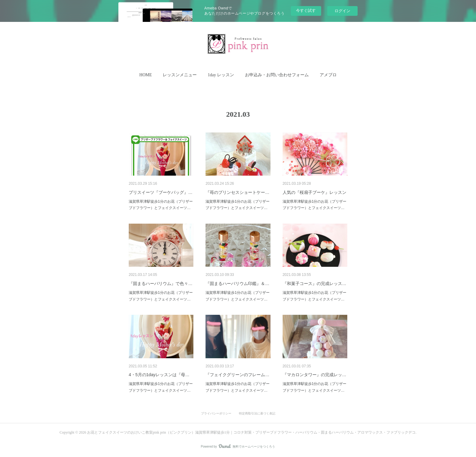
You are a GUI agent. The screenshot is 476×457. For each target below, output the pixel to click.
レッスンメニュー (180, 75)
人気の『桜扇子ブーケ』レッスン (314, 192)
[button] (146, 75)
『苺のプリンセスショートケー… (237, 192)
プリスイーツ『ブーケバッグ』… (161, 192)
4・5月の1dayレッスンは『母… (159, 375)
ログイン (342, 11)
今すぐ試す (306, 10)
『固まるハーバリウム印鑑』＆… (237, 283)
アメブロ (328, 75)
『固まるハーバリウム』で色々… (161, 283)
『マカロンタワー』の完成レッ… (314, 375)
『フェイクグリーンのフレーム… (237, 375)
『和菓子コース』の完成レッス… (314, 283)
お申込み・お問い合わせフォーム (277, 75)
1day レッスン (221, 75)
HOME (146, 75)
